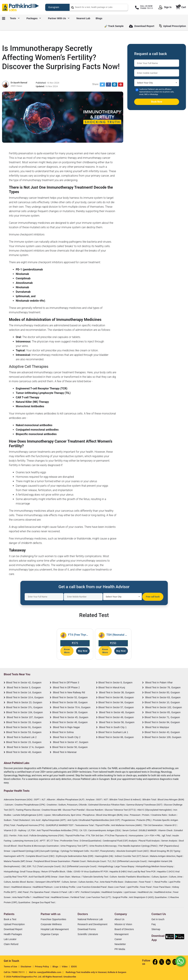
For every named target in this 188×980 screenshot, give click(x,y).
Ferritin (13, 836)
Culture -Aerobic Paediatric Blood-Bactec (130, 877)
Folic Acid (23, 836)
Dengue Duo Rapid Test (44, 902)
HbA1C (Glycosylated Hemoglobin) (155, 810)
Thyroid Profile (103, 825)
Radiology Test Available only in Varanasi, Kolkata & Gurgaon (96, 972)
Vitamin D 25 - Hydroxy (15, 830)
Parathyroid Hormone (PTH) (31, 825)
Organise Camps (50, 934)
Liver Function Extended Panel (92, 887)
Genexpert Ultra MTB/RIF (48, 882)
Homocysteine (136, 836)
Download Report (142, 26)
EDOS (74, 967)
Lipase (48, 815)
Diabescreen (132, 882)
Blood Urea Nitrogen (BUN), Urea (113, 815)
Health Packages (13, 934)
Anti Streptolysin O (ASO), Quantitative (148, 897)
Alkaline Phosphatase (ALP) (71, 800)
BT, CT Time (53, 841)
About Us (119, 919)
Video (65, 967)
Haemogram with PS (14, 856)
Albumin (51, 800)
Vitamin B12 (171, 825)
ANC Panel (23, 892)
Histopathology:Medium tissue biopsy (155, 866)
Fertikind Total (78, 897)
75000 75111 (18, 972)
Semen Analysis (169, 841)
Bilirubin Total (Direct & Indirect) (125, 800)
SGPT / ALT (40, 800)
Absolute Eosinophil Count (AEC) (133, 851)
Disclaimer (26, 967)
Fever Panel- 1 (146, 882)
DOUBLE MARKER (148, 830)
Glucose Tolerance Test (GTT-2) (120, 810)
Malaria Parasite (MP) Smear (18, 861)
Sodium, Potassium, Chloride (73, 805)
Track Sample (114, 26)
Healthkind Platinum (43, 887)
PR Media (120, 949)
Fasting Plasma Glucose (28, 810)
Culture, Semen (69, 882)
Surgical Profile (120, 897)
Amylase (90, 800)
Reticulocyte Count (97, 861)
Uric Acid (36, 820)
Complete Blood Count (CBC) (40, 856)
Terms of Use (10, 967)
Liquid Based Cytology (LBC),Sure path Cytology (36, 851)
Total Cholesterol (22, 820)
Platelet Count (79, 861)
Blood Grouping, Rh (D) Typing (166, 851)
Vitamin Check (166, 830)
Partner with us (59, 18)
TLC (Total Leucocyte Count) (47, 866)
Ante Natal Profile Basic (112, 882)
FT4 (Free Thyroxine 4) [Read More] (79, 635)
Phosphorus (89, 815)
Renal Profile (161, 882)
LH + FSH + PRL (153, 836)
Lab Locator (10, 939)
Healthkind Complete (112, 892)
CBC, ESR (26, 866)
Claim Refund (11, 944)
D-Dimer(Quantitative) (91, 841)
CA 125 (83, 830)
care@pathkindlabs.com (49, 972)
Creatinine (52, 805)
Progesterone (128, 820)
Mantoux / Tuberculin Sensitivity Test (90, 877)
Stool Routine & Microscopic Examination (39, 846)
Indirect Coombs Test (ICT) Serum (132, 856)
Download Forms (87, 929)
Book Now (157, 102)
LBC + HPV (74, 892)
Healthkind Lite (145, 892)
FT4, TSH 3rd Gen (95, 836)
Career (118, 939)
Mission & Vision (123, 924)
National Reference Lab (90, 919)
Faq (154, 924)
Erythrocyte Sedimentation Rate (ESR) (75, 856)
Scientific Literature (88, 934)
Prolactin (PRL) (144, 820)
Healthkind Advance (22, 887)
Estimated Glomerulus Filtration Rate (107, 805)
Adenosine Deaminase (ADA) (18, 800)
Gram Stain (65, 877)
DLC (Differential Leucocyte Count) (80, 866)
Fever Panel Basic (162, 887)
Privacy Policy (42, 967)
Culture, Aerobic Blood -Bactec (19, 882)
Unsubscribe (70, 977)
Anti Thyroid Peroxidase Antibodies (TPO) (58, 830)
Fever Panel (146, 887)
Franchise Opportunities (53, 919)
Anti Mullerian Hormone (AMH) (127, 825)
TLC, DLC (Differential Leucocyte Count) (127, 861)
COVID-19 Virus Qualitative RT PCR (91, 872)
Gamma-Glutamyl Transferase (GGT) (145, 805)
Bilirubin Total (149, 800)
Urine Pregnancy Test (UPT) (74, 846)
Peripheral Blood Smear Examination (52, 861)
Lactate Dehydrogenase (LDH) (28, 815)
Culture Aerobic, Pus (89, 882)
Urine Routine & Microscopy (103, 846)
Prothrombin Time (69, 841)
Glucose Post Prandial (74, 810)
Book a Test (10, 919)
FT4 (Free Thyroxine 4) (116, 836)
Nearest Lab (83, 18)
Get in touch (158, 919)
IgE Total (167, 836)
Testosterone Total (85, 825)
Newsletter (120, 944)
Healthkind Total (41, 897)
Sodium (173, 815)
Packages (34, 18)
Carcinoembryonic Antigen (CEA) (105, 830)
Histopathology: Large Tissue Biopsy (116, 866)
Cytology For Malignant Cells (75, 851)
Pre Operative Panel (40, 892)
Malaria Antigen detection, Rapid (166, 856)
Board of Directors (124, 929)
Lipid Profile (133, 887)
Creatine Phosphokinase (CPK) (30, 805)
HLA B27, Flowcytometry (103, 851)
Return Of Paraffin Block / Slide (57, 872)
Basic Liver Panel (117, 887)
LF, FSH (32, 830)
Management (122, 934)
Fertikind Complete (91, 892)
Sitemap (156, 929)
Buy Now (83, 651)
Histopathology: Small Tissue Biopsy (22, 872)
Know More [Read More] (67, 651)
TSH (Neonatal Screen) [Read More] (117, 635)
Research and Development (93, 924)
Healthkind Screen (60, 897)
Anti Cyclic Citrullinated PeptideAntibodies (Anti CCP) (94, 820)
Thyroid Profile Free (75, 836)
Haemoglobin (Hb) (104, 856)
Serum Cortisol (130, 830)
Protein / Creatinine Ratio (155, 815)
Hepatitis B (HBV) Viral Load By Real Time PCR (133, 872)
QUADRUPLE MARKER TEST (60, 825)
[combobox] (157, 83)
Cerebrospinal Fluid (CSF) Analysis (120, 841)
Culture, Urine (176, 877)
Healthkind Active (163, 892)
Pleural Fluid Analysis (149, 841)
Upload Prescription (173, 26)
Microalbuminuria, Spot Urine (67, 815)
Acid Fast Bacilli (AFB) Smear (43, 877)
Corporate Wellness (51, 924)
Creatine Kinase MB (52, 810)
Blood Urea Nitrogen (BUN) (171, 800)
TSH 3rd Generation (153, 825)
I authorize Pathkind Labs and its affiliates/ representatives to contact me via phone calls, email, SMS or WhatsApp (157, 92)
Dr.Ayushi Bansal (19, 83)
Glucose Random (95, 810)
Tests (15, 18)
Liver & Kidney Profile (65, 887)
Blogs (99, 18)
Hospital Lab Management (55, 929)
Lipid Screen (130, 892)
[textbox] (157, 84)
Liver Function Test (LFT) (99, 897)
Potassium (135, 815)
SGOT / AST (102, 800)
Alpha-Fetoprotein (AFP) (54, 820)
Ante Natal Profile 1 (22, 897)
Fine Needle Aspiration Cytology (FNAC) (138, 846)
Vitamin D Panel (59, 892)
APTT (43, 841)
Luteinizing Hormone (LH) (26, 841)
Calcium (9, 805)
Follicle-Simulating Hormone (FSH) (47, 836)
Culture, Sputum (160, 877)
